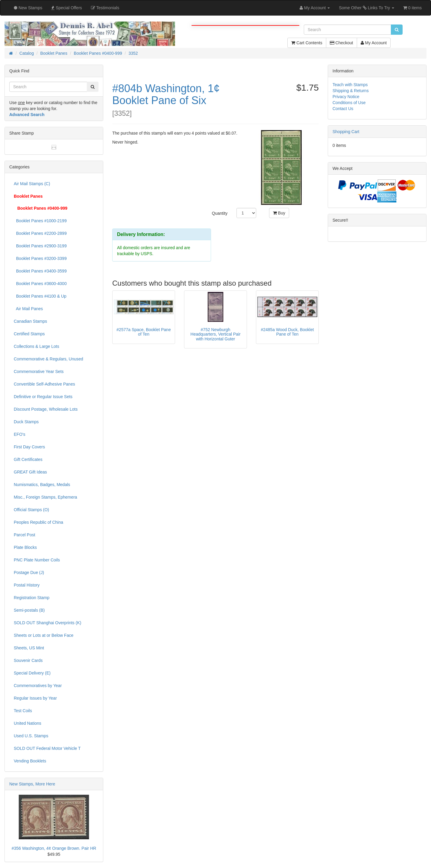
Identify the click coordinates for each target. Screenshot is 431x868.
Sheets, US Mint (29, 648)
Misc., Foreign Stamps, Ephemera (45, 497)
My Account (374, 43)
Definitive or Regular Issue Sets (43, 397)
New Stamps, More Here (32, 784)
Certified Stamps (29, 334)
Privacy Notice (346, 97)
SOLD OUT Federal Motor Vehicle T (47, 748)
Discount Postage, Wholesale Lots (46, 409)
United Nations (28, 723)
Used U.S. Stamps (31, 736)
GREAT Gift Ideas (30, 472)
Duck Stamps (26, 422)
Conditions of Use (349, 103)
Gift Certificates (28, 459)
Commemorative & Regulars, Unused (48, 359)
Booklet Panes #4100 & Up (40, 296)
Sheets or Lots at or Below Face (44, 635)
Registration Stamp (32, 598)
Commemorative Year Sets (39, 371)
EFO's (19, 434)
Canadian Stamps (30, 321)
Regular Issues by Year (35, 698)
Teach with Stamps (350, 85)
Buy (279, 213)
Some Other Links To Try (366, 8)
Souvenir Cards (28, 660)
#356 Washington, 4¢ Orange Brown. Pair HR (54, 848)
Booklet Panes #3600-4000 (40, 284)
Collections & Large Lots (37, 346)
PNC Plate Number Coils (37, 560)
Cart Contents (307, 43)
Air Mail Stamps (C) (32, 184)
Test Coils (23, 711)
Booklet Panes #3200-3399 (40, 258)
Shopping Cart (346, 132)
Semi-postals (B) (29, 610)
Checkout (342, 43)
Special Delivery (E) (32, 673)
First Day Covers (29, 447)
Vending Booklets (30, 761)
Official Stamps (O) (31, 510)
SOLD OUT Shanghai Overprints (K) (47, 623)
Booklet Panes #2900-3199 (40, 246)
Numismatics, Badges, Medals (42, 485)
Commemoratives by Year (38, 686)
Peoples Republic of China (38, 522)
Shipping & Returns (351, 91)
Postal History (27, 585)
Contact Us (343, 109)
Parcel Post (25, 535)
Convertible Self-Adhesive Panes (44, 384)
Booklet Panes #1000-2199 (40, 221)
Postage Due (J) (29, 572)
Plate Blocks (25, 547)
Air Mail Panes (28, 309)
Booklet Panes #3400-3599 (40, 271)
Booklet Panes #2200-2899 (40, 233)
